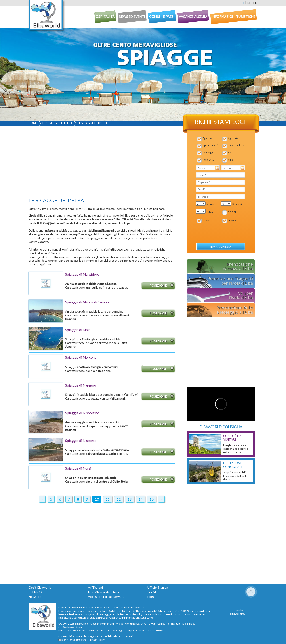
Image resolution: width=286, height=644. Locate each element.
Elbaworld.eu (238, 613)
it (243, 3)
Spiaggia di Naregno (81, 385)
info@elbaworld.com (70, 627)
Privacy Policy (97, 640)
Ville (230, 160)
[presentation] (220, 231)
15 (151, 499)
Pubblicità (36, 592)
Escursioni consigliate (233, 465)
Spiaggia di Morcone (81, 357)
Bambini (237, 204)
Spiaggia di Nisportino (82, 413)
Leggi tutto (147, 617)
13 (130, 499)
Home (33, 123)
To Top (251, 592)
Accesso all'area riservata (106, 597)
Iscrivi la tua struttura (103, 592)
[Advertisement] (102, 163)
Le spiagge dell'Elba (57, 123)
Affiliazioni (95, 587)
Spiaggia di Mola (78, 330)
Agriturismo (234, 138)
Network (35, 597)
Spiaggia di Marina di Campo (87, 302)
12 (119, 499)
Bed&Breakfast (236, 145)
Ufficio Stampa (158, 587)
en (255, 3)
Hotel (231, 153)
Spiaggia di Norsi (78, 468)
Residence (208, 160)
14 (141, 499)
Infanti (211, 212)
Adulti (210, 204)
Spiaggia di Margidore (82, 274)
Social (152, 592)
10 (97, 499)
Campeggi (208, 153)
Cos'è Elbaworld (40, 587)
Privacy (232, 220)
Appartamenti (210, 145)
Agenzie (207, 138)
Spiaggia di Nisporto (81, 441)
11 (108, 499)
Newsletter (209, 220)
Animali (232, 212)
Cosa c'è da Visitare (232, 438)
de (249, 3)
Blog (151, 597)
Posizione (162, 286)
